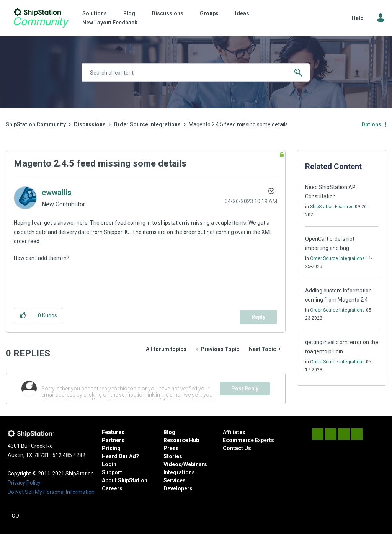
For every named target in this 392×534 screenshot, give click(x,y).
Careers (112, 488)
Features (113, 432)
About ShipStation (125, 480)
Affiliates (234, 432)
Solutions (95, 13)
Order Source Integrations (147, 124)
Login (109, 464)
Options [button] (371, 124)
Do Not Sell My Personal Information (51, 492)
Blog (129, 13)
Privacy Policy (24, 483)
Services (175, 480)
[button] (23, 316)
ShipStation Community (41, 18)
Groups (209, 13)
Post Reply (245, 389)
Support (112, 472)
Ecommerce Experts (248, 440)
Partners (113, 440)
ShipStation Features (332, 207)
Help (358, 18)
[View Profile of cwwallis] (57, 193)
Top (13, 515)
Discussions (167, 13)
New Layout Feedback (110, 23)
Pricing (111, 448)
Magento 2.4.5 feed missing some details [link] (238, 124)
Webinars (195, 464)
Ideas (242, 13)
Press (171, 448)
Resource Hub (181, 440)
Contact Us (237, 448)
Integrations (179, 472)
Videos (172, 464)
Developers (178, 488)
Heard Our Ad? (120, 456)
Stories (173, 456)
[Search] (196, 72)
